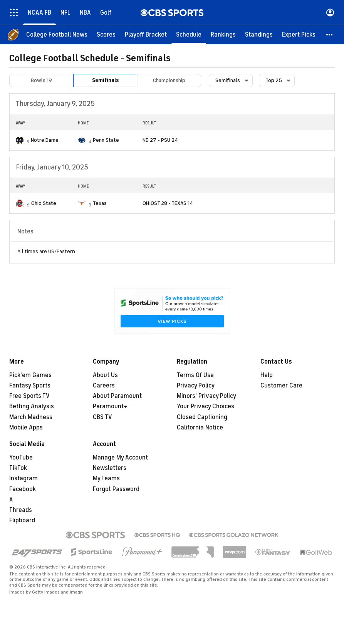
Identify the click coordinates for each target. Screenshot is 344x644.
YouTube (21, 458)
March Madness (31, 417)
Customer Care (281, 386)
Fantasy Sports (30, 386)
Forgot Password (116, 489)
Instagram (23, 478)
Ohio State (44, 203)
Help (267, 375)
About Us (105, 375)
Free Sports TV (29, 396)
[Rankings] (223, 35)
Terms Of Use (195, 375)
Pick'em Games (30, 375)
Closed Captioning (202, 417)
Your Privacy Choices (206, 406)
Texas (100, 203)
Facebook (23, 489)
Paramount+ (110, 406)
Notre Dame (45, 140)
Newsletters (110, 468)
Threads (21, 510)
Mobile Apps (26, 428)
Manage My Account (120, 458)
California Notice (200, 428)
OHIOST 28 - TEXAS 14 (168, 203)
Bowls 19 (41, 80)
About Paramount (117, 396)
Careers (104, 386)
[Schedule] (189, 35)
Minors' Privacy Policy (206, 396)
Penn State (106, 140)
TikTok (18, 468)
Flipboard (22, 520)
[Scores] (106, 35)
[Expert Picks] (299, 35)
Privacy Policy (196, 386)
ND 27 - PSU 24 (160, 140)
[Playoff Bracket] (146, 35)
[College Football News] (57, 35)
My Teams (106, 478)
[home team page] (20, 140)
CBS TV (102, 417)
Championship (169, 80)
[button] (330, 35)
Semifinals (105, 80)
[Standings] (259, 35)
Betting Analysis (32, 406)
